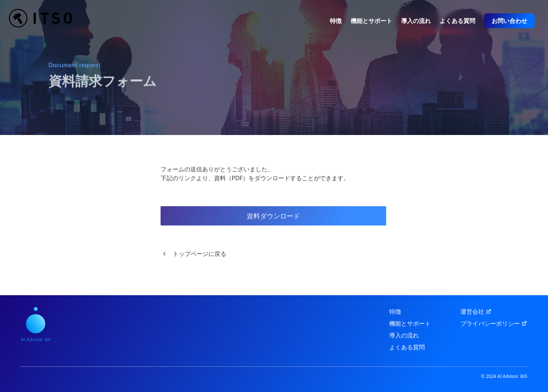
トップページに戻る (190, 254)
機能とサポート (371, 21)
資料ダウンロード (270, 216)
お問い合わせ (509, 21)
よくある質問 (457, 21)
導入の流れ (416, 21)
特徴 (336, 21)
